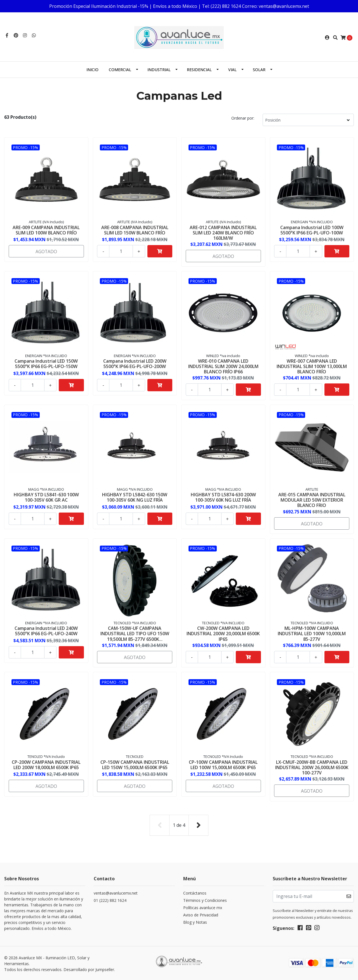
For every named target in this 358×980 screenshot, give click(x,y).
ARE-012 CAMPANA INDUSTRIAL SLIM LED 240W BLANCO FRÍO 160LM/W (223, 232)
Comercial (120, 70)
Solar (259, 70)
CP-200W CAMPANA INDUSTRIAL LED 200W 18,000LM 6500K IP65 (46, 764)
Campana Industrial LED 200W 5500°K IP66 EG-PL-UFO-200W (135, 363)
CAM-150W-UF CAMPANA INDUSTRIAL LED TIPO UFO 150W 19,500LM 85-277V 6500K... (135, 633)
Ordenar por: (243, 118)
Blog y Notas (195, 921)
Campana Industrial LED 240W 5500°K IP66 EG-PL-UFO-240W (46, 631)
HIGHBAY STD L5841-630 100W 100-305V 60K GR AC (46, 497)
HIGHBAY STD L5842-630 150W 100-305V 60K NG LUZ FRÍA (135, 497)
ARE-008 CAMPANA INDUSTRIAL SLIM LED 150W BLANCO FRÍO (135, 230)
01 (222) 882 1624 (110, 899)
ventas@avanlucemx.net (116, 892)
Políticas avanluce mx (203, 907)
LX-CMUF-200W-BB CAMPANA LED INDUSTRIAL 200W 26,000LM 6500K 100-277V (312, 767)
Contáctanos (195, 892)
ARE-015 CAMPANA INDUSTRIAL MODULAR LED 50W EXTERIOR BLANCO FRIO (312, 500)
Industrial (159, 70)
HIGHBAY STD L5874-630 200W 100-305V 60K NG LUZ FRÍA (223, 497)
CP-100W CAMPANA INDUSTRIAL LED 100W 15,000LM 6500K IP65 (223, 764)
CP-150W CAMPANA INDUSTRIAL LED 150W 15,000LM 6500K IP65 (135, 764)
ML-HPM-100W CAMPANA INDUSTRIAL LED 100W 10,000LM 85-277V (312, 633)
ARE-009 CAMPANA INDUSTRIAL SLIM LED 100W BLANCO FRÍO (46, 230)
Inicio (92, 70)
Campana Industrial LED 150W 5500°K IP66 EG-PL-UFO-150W (46, 363)
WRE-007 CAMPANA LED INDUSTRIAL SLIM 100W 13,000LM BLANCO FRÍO (312, 366)
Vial (232, 70)
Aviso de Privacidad (201, 914)
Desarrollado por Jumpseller (89, 969)
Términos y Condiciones (205, 899)
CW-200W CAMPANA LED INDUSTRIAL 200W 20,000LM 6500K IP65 (223, 633)
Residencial (199, 70)
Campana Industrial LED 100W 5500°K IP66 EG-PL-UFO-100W (312, 230)
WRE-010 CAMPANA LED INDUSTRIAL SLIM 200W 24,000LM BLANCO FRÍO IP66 (223, 366)
